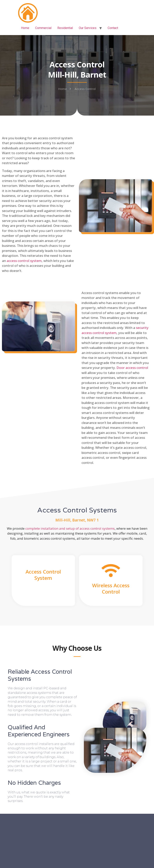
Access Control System (43, 575)
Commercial (43, 28)
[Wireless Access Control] (111, 571)
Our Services (88, 28)
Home (25, 28)
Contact (113, 28)
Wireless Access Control (111, 588)
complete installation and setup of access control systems (70, 528)
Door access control (132, 368)
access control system (24, 261)
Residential (65, 28)
